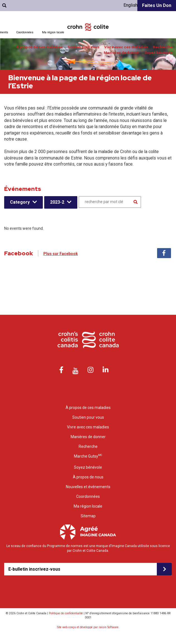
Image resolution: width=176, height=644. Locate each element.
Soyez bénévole (159, 53)
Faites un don (157, 5)
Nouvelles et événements (88, 487)
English (131, 5)
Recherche (163, 47)
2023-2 (57, 202)
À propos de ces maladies (40, 47)
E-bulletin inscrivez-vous (34, 569)
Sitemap (88, 516)
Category (20, 202)
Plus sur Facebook (61, 254)
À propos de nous (88, 477)
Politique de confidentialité (66, 613)
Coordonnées (25, 32)
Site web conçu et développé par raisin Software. (88, 627)
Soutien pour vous (84, 47)
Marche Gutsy (88, 456)
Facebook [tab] (164, 253)
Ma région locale (53, 32)
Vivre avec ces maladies (126, 47)
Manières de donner (122, 53)
